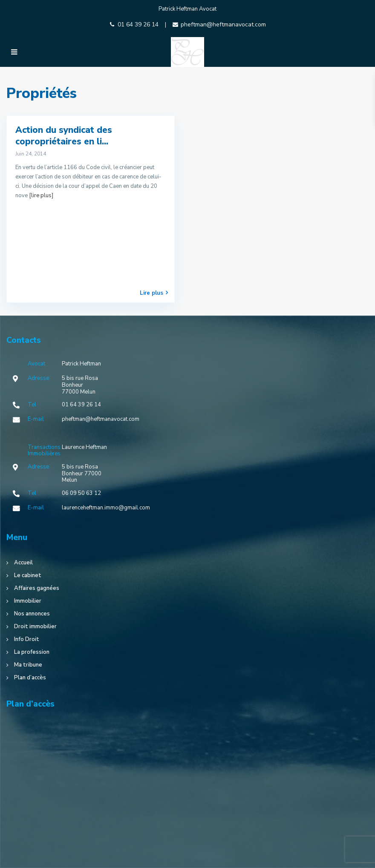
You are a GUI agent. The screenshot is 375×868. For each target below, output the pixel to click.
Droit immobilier (35, 627)
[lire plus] (41, 195)
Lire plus (154, 293)
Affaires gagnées (37, 588)
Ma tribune (28, 665)
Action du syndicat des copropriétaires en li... (64, 136)
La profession (32, 652)
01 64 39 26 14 (138, 24)
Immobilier (28, 601)
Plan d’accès (30, 678)
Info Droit (27, 639)
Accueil (23, 563)
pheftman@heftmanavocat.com (223, 24)
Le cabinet (28, 575)
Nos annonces (32, 614)
